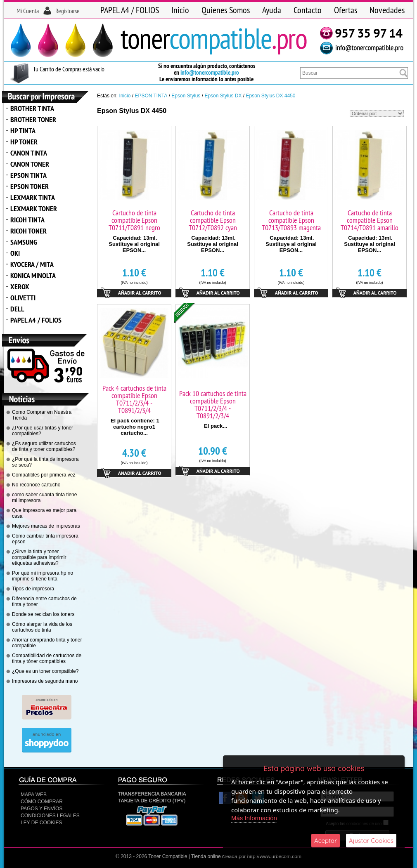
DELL (17, 309)
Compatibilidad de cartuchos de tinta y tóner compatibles (47, 658)
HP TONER (24, 142)
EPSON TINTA (28, 175)
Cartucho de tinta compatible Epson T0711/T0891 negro (134, 220)
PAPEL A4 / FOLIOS (130, 10)
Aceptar (326, 841)
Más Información (254, 818)
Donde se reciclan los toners (43, 614)
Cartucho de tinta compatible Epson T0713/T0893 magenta (291, 220)
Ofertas (346, 10)
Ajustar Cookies (371, 841)
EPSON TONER (30, 186)
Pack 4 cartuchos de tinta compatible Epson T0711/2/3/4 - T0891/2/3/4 (134, 399)
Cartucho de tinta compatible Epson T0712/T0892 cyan (213, 220)
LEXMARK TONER (34, 209)
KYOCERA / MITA (32, 264)
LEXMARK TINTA (33, 197)
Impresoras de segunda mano (45, 681)
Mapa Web (34, 795)
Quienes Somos (226, 10)
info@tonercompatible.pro (210, 72)
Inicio (180, 10)
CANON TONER (30, 164)
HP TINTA (23, 131)
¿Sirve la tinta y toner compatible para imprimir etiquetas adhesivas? (39, 557)
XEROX (20, 287)
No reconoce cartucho (36, 485)
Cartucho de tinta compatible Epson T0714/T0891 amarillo (370, 220)
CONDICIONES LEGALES (50, 816)
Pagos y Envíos (41, 809)
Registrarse (68, 11)
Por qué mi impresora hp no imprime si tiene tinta (43, 576)
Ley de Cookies (41, 823)
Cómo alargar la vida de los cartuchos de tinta (42, 627)
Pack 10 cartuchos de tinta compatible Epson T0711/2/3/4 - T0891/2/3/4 (213, 405)
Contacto (308, 10)
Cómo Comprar (42, 802)
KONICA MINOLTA (33, 275)
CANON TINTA (29, 153)
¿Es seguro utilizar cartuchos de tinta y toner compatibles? (44, 446)
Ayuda (272, 10)
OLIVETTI (23, 298)
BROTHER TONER (33, 119)
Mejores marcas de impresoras (46, 526)
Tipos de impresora (33, 589)
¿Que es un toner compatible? (45, 671)
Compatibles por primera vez (44, 475)
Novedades (387, 10)
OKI (15, 253)
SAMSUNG (24, 242)
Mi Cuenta (28, 11)
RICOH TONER (28, 231)
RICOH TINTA (27, 220)
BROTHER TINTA (32, 108)
